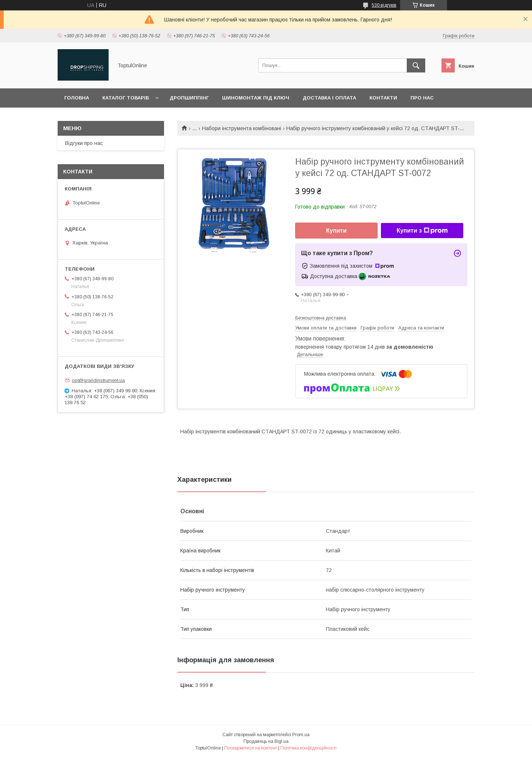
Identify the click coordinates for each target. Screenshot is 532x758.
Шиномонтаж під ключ (256, 98)
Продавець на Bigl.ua (266, 741)
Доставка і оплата (329, 98)
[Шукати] (416, 65)
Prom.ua (301, 735)
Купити (337, 231)
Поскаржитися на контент (251, 748)
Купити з (422, 231)
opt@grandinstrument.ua (98, 380)
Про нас (422, 98)
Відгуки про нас (84, 143)
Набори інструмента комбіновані (242, 128)
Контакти (383, 98)
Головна (77, 98)
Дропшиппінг (189, 98)
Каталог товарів (126, 98)
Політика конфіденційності (308, 748)
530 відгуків (384, 5)
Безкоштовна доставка (320, 318)
